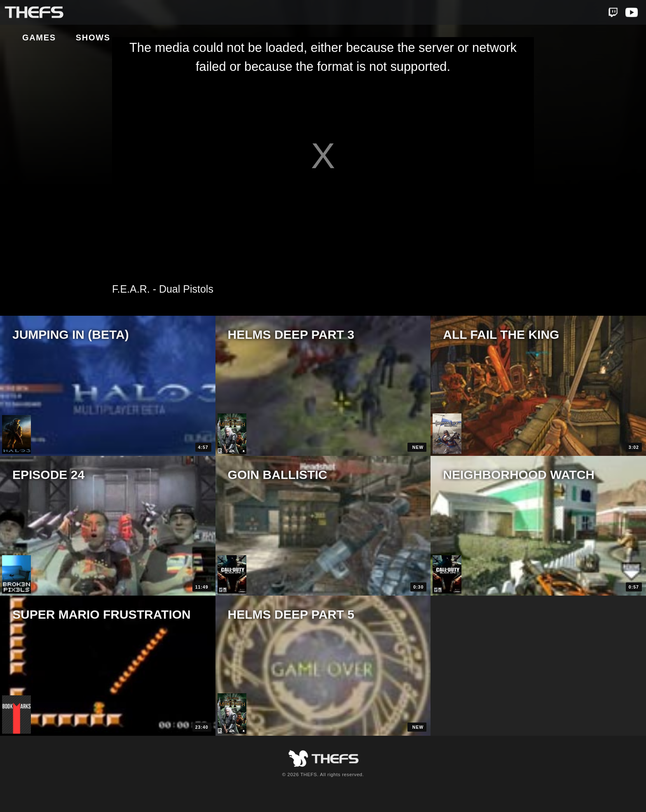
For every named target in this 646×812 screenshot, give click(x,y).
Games (101, 13)
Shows (155, 13)
